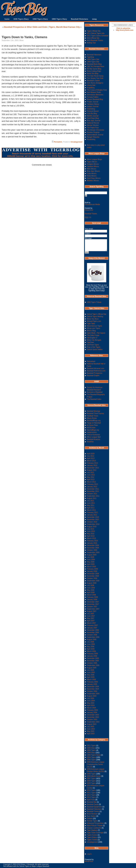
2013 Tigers (91, 797)
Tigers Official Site (94, 31)
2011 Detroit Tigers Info (96, 33)
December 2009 (93, 545)
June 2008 (91, 588)
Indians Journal (93, 106)
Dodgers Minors (93, 164)
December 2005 (93, 658)
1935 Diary (91, 748)
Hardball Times (93, 416)
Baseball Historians (79, 19)
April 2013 (91, 458)
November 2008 (93, 576)
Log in (89, 854)
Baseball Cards (93, 804)
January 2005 (92, 684)
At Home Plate (92, 425)
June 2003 (91, 729)
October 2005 (92, 663)
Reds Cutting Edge (94, 71)
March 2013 (91, 461)
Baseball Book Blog (94, 64)
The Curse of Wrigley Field (97, 90)
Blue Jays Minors (93, 171)
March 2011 (91, 510)
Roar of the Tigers (94, 347)
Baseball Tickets (91, 214)
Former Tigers (92, 821)
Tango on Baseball (94, 423)
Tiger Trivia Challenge (95, 833)
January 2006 (92, 656)
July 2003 (91, 727)
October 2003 (92, 720)
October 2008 (92, 578)
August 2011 (92, 498)
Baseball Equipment (94, 807)
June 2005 (91, 672)
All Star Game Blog (94, 69)
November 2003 (93, 717)
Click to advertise (123, 28)
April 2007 (91, 621)
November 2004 (93, 689)
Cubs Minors (92, 174)
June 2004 (91, 701)
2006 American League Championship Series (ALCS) (96, 764)
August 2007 (92, 611)
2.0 (88, 217)
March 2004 (91, 708)
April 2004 (91, 705)
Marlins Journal (93, 116)
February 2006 (92, 654)
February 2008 (92, 597)
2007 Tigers (91, 779)
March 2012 (91, 482)
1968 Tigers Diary (40, 19)
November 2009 (93, 548)
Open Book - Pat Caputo (96, 333)
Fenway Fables (93, 97)
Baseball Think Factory (96, 413)
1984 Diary (91, 753)
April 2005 (91, 677)
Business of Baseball (95, 392)
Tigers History (92, 837)
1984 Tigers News (94, 755)
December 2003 (93, 715)
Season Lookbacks (94, 828)
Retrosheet (91, 361)
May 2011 (91, 505)
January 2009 (92, 571)
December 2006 (93, 630)
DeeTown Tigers (93, 345)
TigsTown (90, 342)
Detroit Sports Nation (95, 349)
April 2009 (91, 564)
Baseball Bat (92, 802)
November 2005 (93, 661)
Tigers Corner (92, 835)
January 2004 (92, 712)
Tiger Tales (91, 324)
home (7, 19)
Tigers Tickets (92, 840)
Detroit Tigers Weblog (95, 317)
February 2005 (92, 682)
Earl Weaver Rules (94, 92)
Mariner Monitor (93, 125)
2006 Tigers (91, 774)
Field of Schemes (93, 435)
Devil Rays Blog (93, 118)
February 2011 (92, 512)
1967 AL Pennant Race (96, 66)
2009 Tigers (91, 783)
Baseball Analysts (94, 439)
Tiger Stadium (92, 830)
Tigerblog (90, 57)
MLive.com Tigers (94, 328)
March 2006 (91, 651)
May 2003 (91, 731)
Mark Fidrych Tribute (95, 826)
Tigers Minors (92, 162)
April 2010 (91, 536)
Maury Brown (92, 418)
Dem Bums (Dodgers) (95, 83)
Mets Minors (92, 169)
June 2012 (91, 475)
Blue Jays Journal (94, 121)
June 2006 (91, 644)
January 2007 (92, 628)
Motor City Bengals (94, 340)
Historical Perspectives (95, 823)
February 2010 (92, 541)
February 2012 (92, 484)
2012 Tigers (91, 795)
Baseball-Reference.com (96, 371)
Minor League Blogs (94, 159)
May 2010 (91, 534)
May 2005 (91, 675)
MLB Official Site (93, 38)
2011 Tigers (91, 793)
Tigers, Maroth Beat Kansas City (64, 27)
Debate (90, 819)
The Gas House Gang (95, 76)
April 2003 (91, 734)
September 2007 (93, 609)
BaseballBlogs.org (94, 421)
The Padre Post (93, 128)
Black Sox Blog (93, 74)
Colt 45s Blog (92, 114)
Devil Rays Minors (94, 178)
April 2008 (91, 592)
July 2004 (91, 698)
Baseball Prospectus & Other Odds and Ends (26, 27)
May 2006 (91, 647)
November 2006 (93, 632)
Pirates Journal (93, 102)
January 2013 (92, 465)
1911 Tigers (91, 746)
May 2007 (91, 618)
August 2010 (92, 527)
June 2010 (91, 531)
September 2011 (93, 496)
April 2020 (91, 454)
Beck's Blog (91, 331)
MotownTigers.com (94, 321)
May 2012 (91, 477)
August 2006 (92, 640)
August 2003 (92, 724)
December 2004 (93, 687)
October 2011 (92, 494)
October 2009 (92, 550)
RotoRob (90, 442)
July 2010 (91, 529)
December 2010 (93, 517)
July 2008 (91, 585)
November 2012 (93, 468)
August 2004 (92, 696)
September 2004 (93, 694)
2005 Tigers (91, 760)
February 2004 (92, 710)
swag (94, 19)
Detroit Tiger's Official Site (97, 314)
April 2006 (91, 649)
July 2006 (91, 642)
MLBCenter (91, 428)
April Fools (91, 800)
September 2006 (93, 637)
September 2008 (93, 581)
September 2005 (93, 665)
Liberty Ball (91, 85)
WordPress (89, 861)
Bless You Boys (93, 319)
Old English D (92, 338)
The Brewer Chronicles (96, 130)
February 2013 (92, 463)
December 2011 (93, 489)
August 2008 (92, 583)
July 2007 (91, 614)
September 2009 (93, 552)
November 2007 (93, 604)
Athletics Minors (93, 181)
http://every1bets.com (124, 30)
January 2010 (92, 543)
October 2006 (92, 635)
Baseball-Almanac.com (96, 368)
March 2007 (91, 623)
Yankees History (93, 104)
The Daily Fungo (93, 335)
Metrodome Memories (95, 95)
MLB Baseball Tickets (95, 40)
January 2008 (92, 600)
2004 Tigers (91, 757)
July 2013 (91, 456)
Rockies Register (93, 132)
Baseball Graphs (93, 376)
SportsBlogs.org (93, 430)
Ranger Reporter (93, 137)
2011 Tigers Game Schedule (98, 36)
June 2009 (91, 560)
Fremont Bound (93, 111)
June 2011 (91, 503)
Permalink (58, 142)
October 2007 (92, 607)
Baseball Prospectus (95, 373)
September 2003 (93, 722)
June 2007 (91, 616)
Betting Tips (91, 43)
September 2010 (93, 524)
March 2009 (91, 567)
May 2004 (91, 703)
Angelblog (91, 88)
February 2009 (92, 569)
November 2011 (93, 491)
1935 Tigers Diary (21, 19)
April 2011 (91, 508)
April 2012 (91, 480)
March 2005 (91, 680)
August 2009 (92, 555)
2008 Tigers (91, 781)
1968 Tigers (91, 750)
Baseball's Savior (93, 81)
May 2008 (91, 590)
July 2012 (91, 472)
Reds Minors (92, 176)
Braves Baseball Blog (95, 99)
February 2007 (92, 625)
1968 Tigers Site (93, 62)
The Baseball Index (94, 399)
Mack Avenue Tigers (95, 326)
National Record (93, 123)
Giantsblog (91, 109)
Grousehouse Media (92, 204)
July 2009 (91, 557)
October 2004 (92, 691)
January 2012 (92, 487)
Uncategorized (76, 142)
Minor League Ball (94, 437)
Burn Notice (91, 816)
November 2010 (93, 520)
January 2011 (92, 515)
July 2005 (91, 670)
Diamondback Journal (95, 135)
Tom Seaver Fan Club (95, 78)
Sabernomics (92, 432)
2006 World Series (94, 776)
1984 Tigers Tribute (94, 302)
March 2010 (91, 538)
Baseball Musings (94, 411)
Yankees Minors (93, 166)
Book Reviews (92, 814)
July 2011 (91, 501)
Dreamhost (89, 210)
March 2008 (91, 595)
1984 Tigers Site (93, 59)
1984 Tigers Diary (59, 19)
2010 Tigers (91, 790)
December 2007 (93, 602)
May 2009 (91, 562)
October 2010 (92, 522)
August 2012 (92, 470)
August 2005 (92, 668)
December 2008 (93, 574)
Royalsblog (91, 139)
